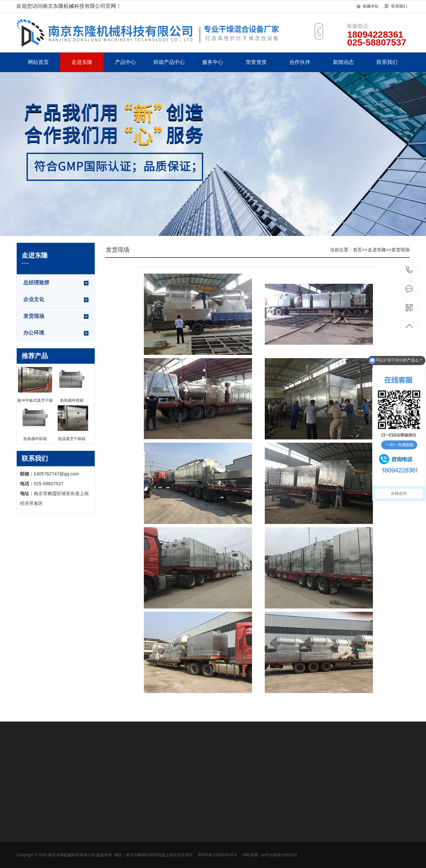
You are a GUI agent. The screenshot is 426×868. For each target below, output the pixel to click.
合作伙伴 (300, 62)
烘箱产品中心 (169, 62)
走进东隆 (82, 62)
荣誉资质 (256, 62)
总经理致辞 (56, 283)
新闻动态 (343, 62)
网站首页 (38, 62)
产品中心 (126, 62)
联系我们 (399, 6)
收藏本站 (371, 6)
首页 (358, 250)
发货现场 (56, 317)
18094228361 (409, 270)
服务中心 (213, 62)
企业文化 (56, 300)
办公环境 (56, 333)
